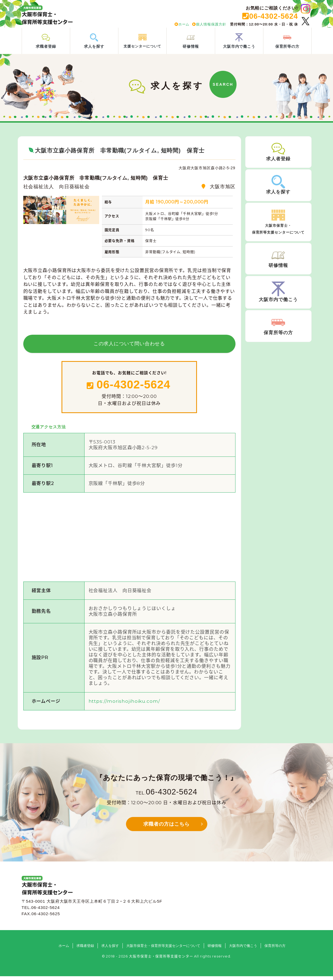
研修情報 (215, 949)
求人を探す (110, 949)
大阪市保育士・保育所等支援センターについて (163, 949)
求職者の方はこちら (166, 828)
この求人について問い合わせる (129, 347)
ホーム (182, 24)
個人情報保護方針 (209, 24)
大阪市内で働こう (243, 949)
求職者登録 (85, 949)
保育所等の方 (275, 949)
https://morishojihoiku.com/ (124, 705)
